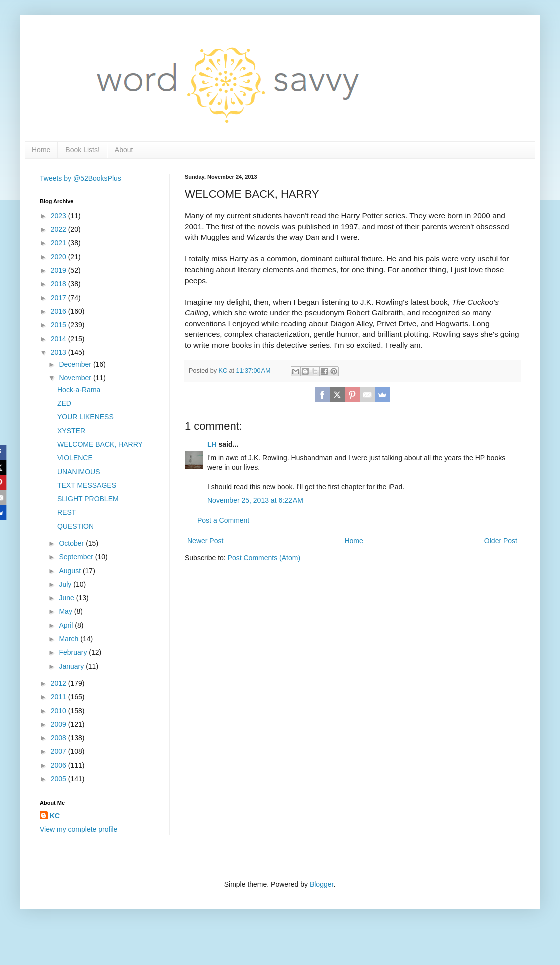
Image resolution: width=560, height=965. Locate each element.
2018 (60, 284)
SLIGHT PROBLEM (88, 499)
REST (67, 512)
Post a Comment (223, 520)
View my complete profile (79, 829)
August (71, 571)
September (77, 557)
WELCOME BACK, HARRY (100, 444)
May (66, 611)
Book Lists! (82, 150)
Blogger (322, 884)
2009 (60, 724)
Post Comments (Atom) (264, 558)
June (67, 598)
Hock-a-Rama (79, 390)
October (72, 543)
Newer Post (205, 541)
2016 (60, 311)
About (124, 150)
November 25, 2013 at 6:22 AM (255, 500)
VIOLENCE (75, 458)
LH (212, 444)
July (66, 584)
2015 (60, 325)
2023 (60, 216)
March (70, 639)
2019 (60, 270)
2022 (60, 229)
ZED (64, 403)
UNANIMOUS (79, 472)
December (76, 364)
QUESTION (76, 526)
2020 (60, 257)
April (67, 625)
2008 (60, 738)
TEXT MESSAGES (87, 485)
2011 (60, 697)
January (72, 666)
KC (55, 816)
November (76, 378)
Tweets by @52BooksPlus (81, 178)
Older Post (501, 541)
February (74, 652)
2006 (60, 765)
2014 (60, 339)
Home (41, 150)
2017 (60, 298)
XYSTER (71, 431)
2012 (60, 683)
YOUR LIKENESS (86, 417)
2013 (60, 352)
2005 (60, 779)
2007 (60, 751)
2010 (60, 711)
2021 (60, 243)
